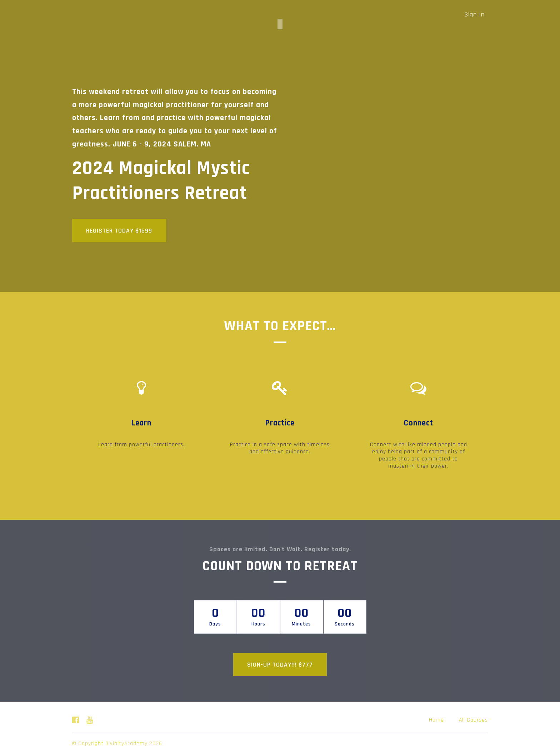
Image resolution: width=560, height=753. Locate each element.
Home (436, 718)
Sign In (475, 14)
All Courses (473, 718)
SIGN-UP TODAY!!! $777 (280, 663)
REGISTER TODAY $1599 (119, 231)
